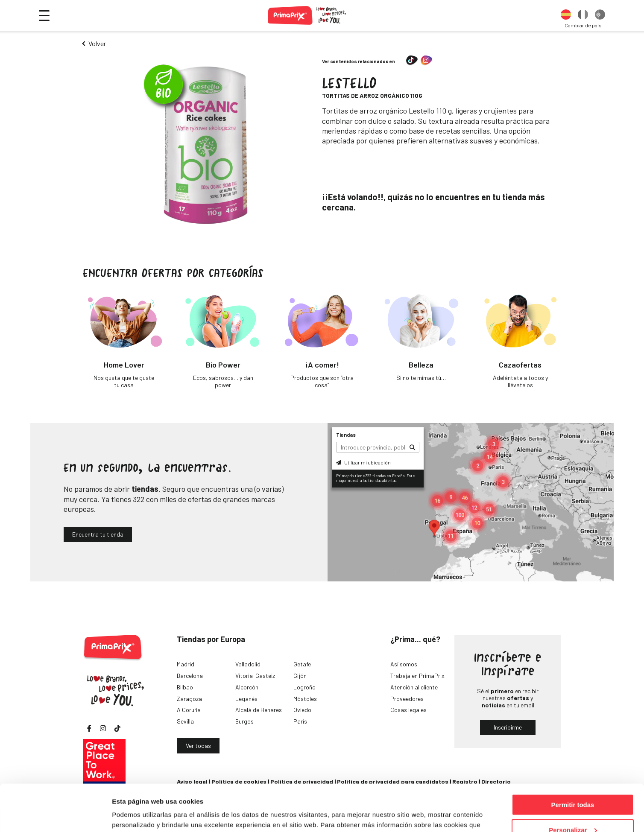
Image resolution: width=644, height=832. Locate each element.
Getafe (302, 664)
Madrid (186, 664)
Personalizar (573, 786)
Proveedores (407, 699)
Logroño (304, 687)
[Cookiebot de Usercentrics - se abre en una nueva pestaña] (55, 815)
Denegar (573, 811)
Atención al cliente (414, 687)
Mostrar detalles (137, 815)
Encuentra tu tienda (98, 534)
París (300, 721)
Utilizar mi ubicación (363, 462)
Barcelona (190, 676)
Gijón (300, 676)
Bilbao (185, 687)
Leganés (246, 699)
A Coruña (189, 710)
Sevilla (185, 721)
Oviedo (302, 710)
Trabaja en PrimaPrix (417, 676)
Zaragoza (189, 699)
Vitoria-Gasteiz (255, 676)
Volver (97, 43)
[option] (566, 15)
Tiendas (346, 435)
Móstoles (305, 699)
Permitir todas (573, 761)
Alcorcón (247, 687)
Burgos (244, 721)
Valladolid (248, 664)
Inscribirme (508, 727)
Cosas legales (408, 710)
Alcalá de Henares (259, 710)
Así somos (404, 664)
